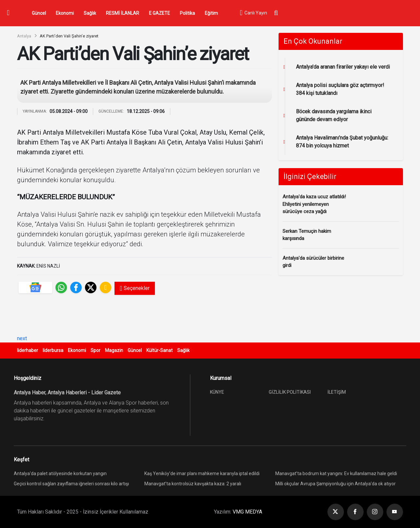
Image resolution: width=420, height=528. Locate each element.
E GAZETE (159, 13)
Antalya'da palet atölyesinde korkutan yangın (60, 473)
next (22, 338)
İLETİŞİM (337, 392)
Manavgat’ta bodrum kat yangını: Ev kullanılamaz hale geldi (336, 473)
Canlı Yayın (253, 13)
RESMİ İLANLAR (123, 13)
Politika (187, 13)
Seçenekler (135, 288)
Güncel (39, 13)
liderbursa (53, 350)
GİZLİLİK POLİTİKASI (290, 392)
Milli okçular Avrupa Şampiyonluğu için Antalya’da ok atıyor (336, 484)
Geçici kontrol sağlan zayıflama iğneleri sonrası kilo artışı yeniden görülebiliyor (71, 484)
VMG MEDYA (247, 512)
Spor (95, 350)
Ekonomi (65, 13)
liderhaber (28, 350)
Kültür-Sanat (159, 350)
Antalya (24, 36)
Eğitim (211, 13)
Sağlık (90, 13)
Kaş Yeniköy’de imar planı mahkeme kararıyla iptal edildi (202, 473)
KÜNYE (217, 392)
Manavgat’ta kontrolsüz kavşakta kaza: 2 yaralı (193, 484)
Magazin (114, 350)
